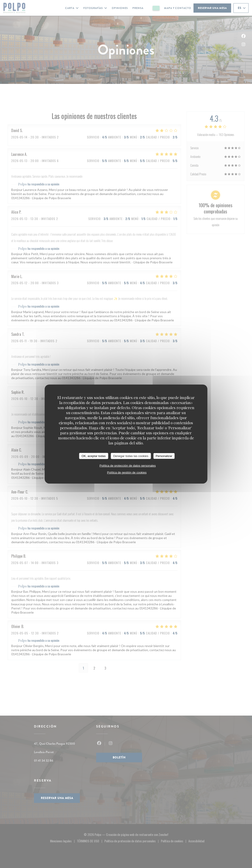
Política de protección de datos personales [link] (127, 466)
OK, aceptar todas (94, 456)
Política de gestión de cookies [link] (127, 473)
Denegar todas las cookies (131, 456)
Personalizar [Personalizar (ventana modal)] (164, 456)
